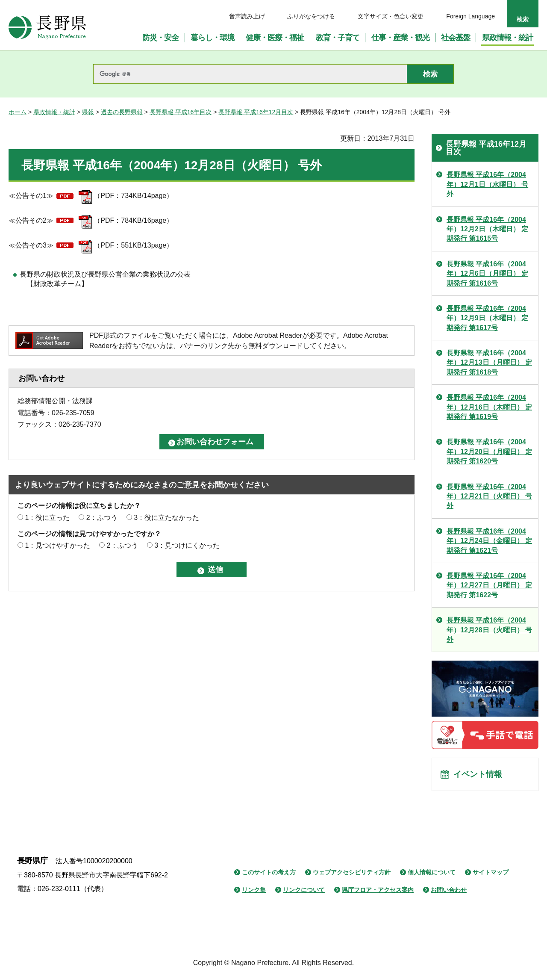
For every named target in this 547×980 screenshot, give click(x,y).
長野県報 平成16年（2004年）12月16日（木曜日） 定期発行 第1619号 (489, 407)
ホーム (18, 112)
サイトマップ (491, 875)
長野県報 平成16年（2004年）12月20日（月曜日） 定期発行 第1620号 (489, 452)
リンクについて (304, 892)
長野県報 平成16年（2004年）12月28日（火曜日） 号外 (489, 630)
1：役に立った (47, 518)
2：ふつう (102, 518)
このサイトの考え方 (269, 875)
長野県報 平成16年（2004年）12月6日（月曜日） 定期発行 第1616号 (487, 274)
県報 (88, 112)
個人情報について (432, 875)
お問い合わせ (449, 892)
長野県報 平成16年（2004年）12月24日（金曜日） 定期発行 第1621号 (489, 541)
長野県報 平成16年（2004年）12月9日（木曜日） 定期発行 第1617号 (487, 318)
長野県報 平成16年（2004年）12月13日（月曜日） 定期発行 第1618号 (489, 363)
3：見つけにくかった (187, 545)
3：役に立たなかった (166, 518)
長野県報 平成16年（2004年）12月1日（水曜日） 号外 (487, 184)
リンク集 (254, 892)
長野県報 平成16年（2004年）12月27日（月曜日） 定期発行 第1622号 (489, 585)
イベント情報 (479, 776)
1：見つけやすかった (57, 545)
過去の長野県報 (122, 112)
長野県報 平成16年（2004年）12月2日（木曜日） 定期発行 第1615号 (487, 229)
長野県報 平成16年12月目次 (256, 112)
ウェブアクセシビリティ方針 (352, 875)
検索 (523, 19)
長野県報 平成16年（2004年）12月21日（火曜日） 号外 (489, 496)
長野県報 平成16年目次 (181, 112)
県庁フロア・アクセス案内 (378, 892)
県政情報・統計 (54, 112)
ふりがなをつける (311, 16)
